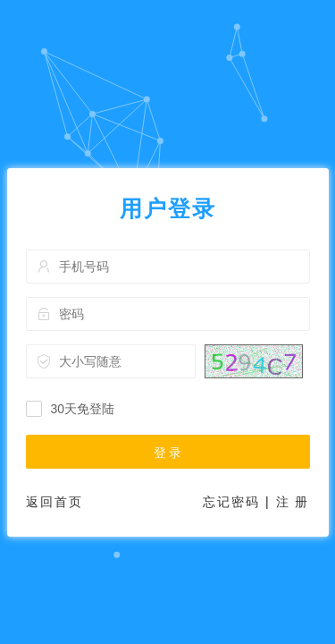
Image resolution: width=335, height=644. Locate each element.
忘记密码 (231, 502)
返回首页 (54, 502)
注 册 (293, 502)
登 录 (168, 453)
